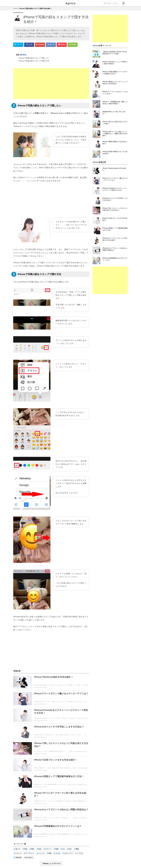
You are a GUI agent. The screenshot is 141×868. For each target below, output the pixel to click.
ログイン (48, 849)
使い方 (17, 849)
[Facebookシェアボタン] (29, 45)
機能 (77, 849)
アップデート (29, 853)
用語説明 (18, 858)
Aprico (70, 3)
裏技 (49, 853)
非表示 (23, 55)
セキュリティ (68, 853)
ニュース (41, 853)
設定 (39, 849)
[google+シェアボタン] (40, 45)
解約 (32, 849)
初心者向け (28, 858)
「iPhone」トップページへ (51, 864)
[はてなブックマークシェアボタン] (51, 45)
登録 (25, 849)
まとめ (57, 853)
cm (63, 849)
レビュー (18, 853)
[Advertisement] (51, 84)
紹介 (69, 849)
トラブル (79, 853)
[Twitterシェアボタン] (18, 45)
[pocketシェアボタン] (62, 45)
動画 (56, 849)
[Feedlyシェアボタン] (73, 45)
